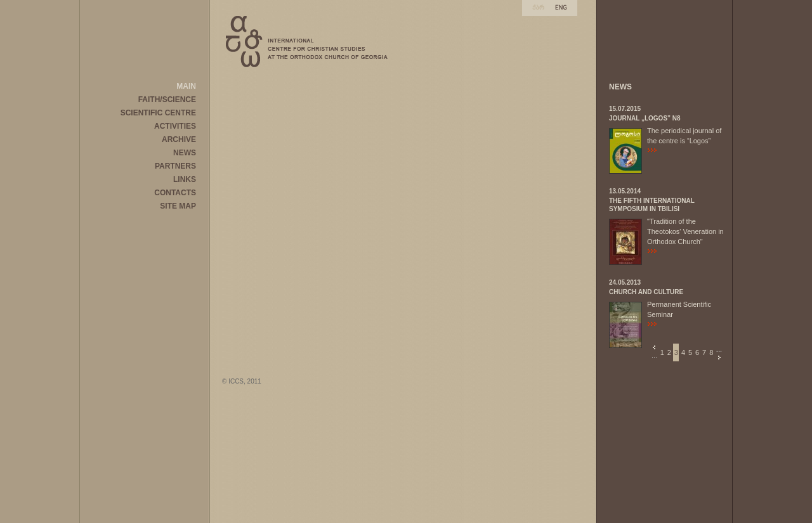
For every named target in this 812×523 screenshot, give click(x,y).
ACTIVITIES (175, 126)
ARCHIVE (179, 139)
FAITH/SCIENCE (167, 100)
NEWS (185, 153)
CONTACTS (175, 193)
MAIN (186, 86)
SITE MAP (178, 206)
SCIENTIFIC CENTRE (158, 113)
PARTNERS (175, 166)
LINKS (185, 179)
